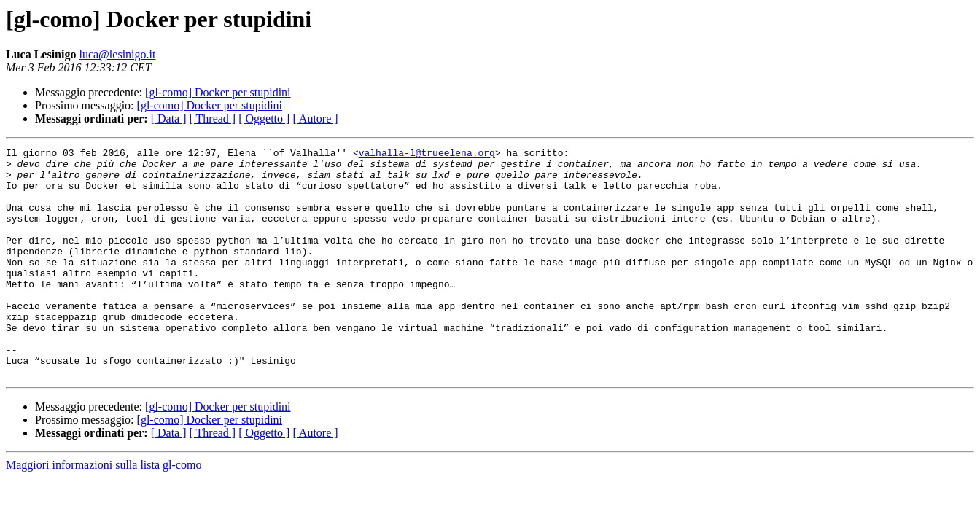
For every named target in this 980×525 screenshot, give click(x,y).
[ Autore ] (315, 118)
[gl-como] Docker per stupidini (218, 92)
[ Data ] (169, 118)
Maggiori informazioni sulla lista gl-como (104, 511)
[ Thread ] (213, 118)
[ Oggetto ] (264, 118)
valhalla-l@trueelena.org (427, 155)
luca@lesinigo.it (117, 54)
